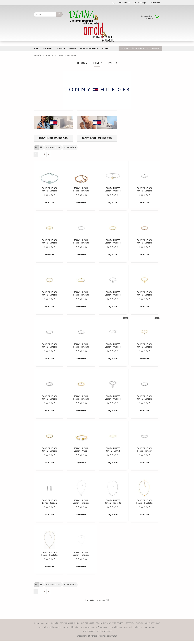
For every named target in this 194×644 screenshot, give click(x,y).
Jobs (48, 627)
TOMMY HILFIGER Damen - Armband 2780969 (113, 297)
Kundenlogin (140, 3)
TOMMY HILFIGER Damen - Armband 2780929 (49, 245)
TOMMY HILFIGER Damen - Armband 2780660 (81, 193)
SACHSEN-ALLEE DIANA (69, 627)
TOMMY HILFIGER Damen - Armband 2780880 (113, 193)
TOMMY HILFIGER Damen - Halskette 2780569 (144, 505)
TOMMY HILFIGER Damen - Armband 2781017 (49, 401)
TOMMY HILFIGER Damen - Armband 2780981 (49, 349)
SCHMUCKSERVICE (104, 635)
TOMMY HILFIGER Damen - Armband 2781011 (113, 349)
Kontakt (156, 49)
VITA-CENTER (118, 627)
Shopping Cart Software (87, 639)
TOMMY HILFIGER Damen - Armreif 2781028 (113, 453)
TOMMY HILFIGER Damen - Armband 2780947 (49, 297)
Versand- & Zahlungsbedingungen (53, 631)
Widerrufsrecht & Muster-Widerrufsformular (88, 631)
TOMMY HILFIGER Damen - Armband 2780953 (81, 297)
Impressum (39, 627)
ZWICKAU (140, 627)
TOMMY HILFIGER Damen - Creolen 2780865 (49, 505)
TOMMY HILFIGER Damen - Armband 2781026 (49, 453)
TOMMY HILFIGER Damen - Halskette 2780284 (81, 505)
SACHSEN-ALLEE (87, 627)
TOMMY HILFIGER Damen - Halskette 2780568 (113, 505)
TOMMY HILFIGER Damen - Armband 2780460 (49, 193)
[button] (36, 151)
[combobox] (53, 151)
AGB (126, 631)
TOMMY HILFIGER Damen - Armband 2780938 (113, 245)
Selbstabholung (116, 631)
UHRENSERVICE (89, 635)
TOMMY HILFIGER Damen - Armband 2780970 (144, 297)
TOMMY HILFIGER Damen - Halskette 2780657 (50, 557)
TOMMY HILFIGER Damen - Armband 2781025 (144, 401)
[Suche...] (59, 14)
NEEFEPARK (129, 627)
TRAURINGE (47, 49)
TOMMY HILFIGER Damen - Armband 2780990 (81, 349)
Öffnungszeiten (140, 49)
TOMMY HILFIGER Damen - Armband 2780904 (144, 193)
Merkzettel (155, 3)
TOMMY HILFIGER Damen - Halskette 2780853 (81, 557)
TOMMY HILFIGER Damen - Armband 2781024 (113, 401)
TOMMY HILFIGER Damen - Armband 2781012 (144, 349)
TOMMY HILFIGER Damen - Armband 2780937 (81, 245)
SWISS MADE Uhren (89, 49)
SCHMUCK (61, 49)
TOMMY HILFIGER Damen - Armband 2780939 (144, 245)
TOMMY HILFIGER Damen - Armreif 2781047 (144, 453)
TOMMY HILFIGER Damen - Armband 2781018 (81, 401)
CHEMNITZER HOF (152, 627)
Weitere (106, 49)
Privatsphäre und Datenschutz (142, 631)
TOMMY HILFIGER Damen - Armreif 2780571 (81, 453)
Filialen (124, 49)
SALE (36, 49)
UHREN (73, 49)
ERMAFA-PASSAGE (103, 627)
